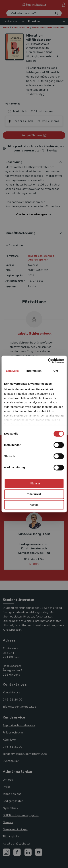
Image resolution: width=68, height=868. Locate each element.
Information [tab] (34, 371)
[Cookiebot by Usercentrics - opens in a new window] (48, 361)
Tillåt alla (34, 483)
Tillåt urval (34, 494)
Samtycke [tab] (12, 371)
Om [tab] (56, 371)
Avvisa (34, 505)
